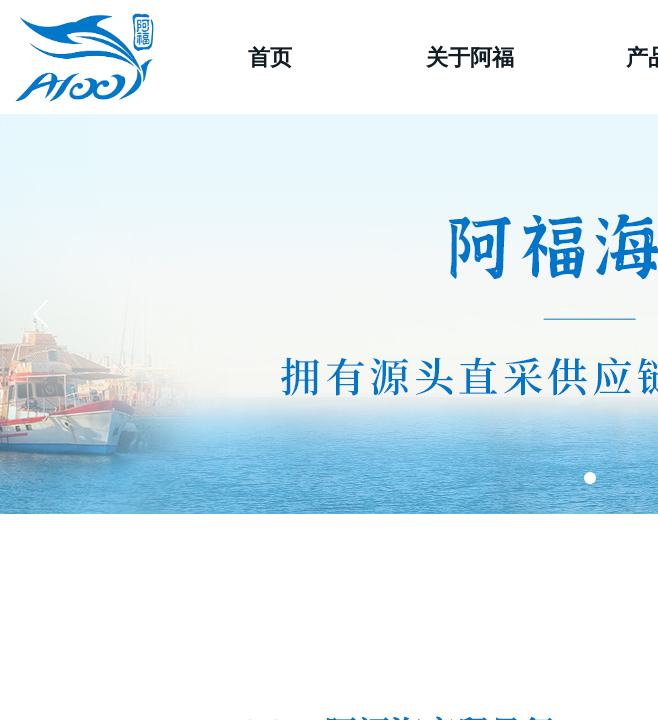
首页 (270, 57)
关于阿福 (470, 57)
